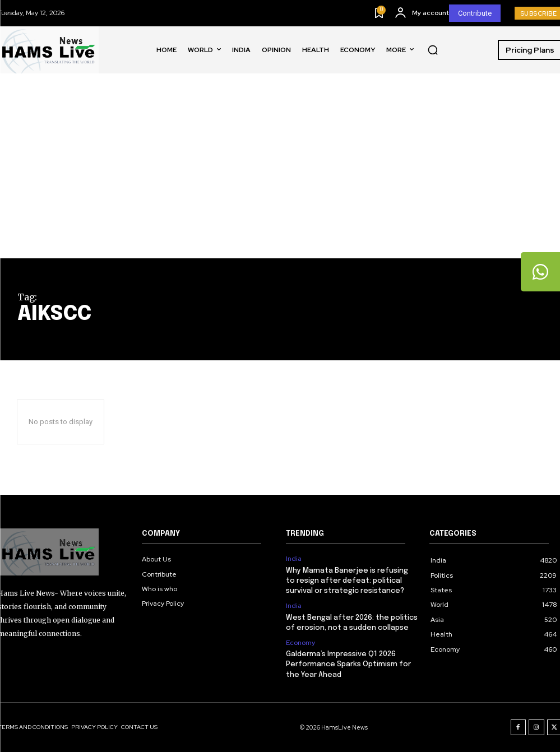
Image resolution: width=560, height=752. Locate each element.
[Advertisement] (280, 174)
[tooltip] (540, 272)
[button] (433, 50)
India (294, 559)
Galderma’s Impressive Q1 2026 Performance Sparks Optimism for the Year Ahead (348, 664)
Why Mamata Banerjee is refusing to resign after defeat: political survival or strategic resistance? (347, 581)
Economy (300, 643)
